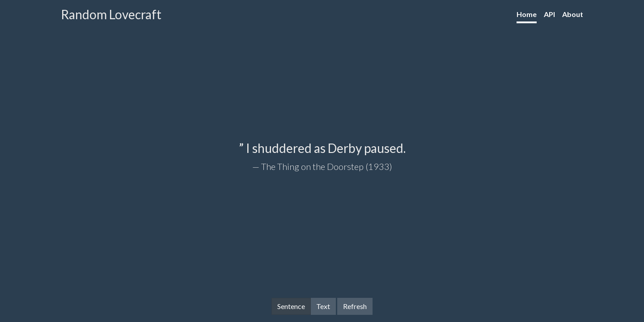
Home (527, 14)
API (549, 14)
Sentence (291, 306)
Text (323, 306)
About (573, 14)
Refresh (355, 306)
